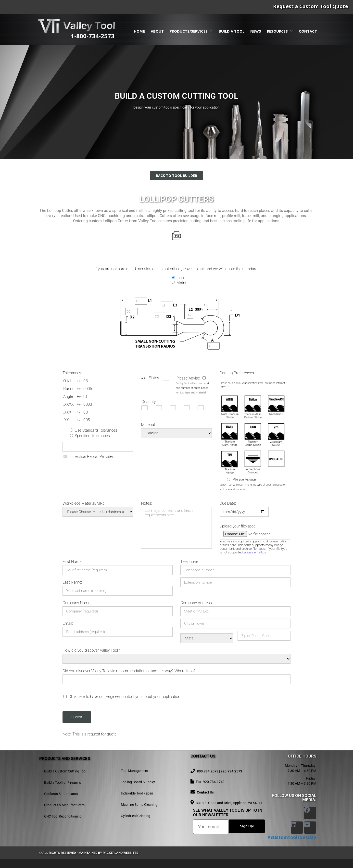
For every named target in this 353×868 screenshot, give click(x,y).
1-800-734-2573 (93, 36)
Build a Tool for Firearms (63, 782)
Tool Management (135, 771)
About (157, 31)
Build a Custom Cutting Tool (65, 771)
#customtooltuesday (292, 837)
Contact (308, 31)
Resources (280, 31)
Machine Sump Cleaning (139, 805)
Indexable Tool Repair (137, 793)
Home (139, 31)
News (256, 31)
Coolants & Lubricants (61, 794)
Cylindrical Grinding (136, 816)
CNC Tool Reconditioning (63, 816)
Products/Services (191, 31)
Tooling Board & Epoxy (138, 782)
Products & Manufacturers (64, 805)
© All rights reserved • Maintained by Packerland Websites (89, 853)
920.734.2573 (231, 771)
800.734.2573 (208, 771)
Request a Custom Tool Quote (311, 6)
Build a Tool (232, 31)
